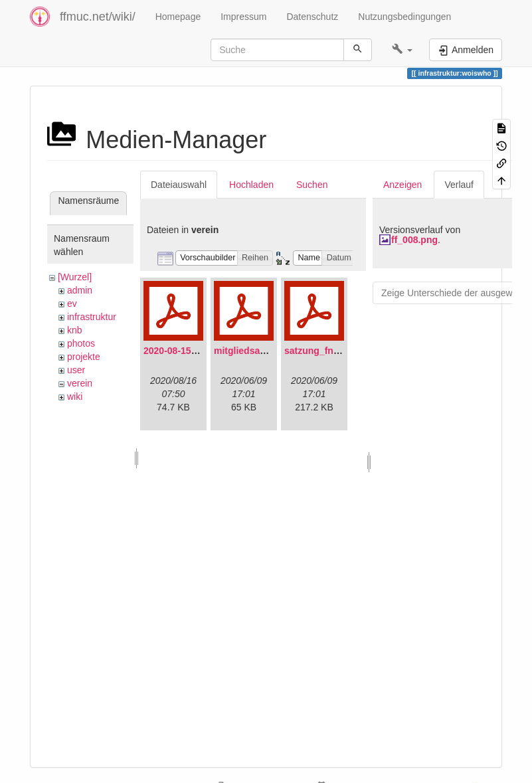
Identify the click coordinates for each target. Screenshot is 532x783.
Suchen (312, 185)
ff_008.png (414, 240)
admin (80, 290)
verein (80, 383)
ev (72, 304)
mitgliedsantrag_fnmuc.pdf (274, 351)
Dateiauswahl (179, 185)
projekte (84, 357)
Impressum (243, 17)
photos (81, 343)
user (76, 370)
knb (75, 330)
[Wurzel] (75, 277)
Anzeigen (402, 185)
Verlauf (459, 185)
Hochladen (251, 185)
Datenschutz (312, 17)
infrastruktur (92, 317)
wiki (75, 396)
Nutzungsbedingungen (404, 17)
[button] (402, 50)
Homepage (178, 17)
